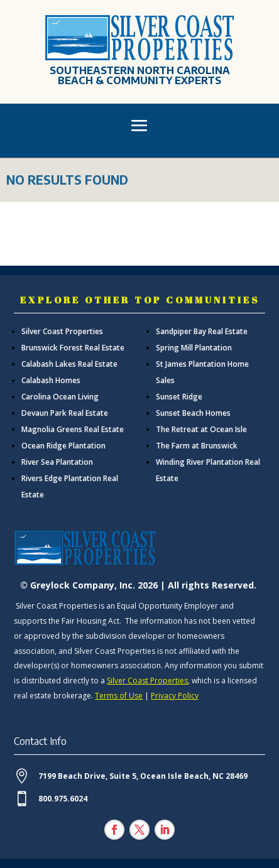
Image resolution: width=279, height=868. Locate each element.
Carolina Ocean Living (60, 397)
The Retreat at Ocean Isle (201, 429)
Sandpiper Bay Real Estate (202, 331)
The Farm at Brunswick (197, 446)
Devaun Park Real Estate (65, 413)
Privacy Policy (175, 696)
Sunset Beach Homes (193, 413)
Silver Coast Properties (62, 331)
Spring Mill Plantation (194, 348)
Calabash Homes (51, 380)
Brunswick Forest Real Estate (73, 348)
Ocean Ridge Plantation (63, 446)
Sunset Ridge (179, 397)
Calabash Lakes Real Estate (69, 364)
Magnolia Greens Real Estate (73, 429)
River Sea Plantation (57, 462)
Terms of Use (119, 696)
